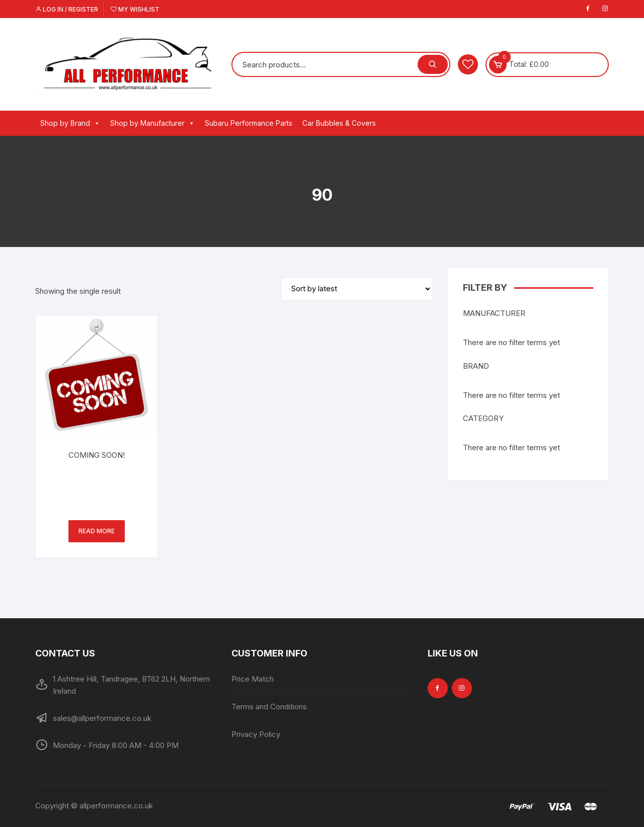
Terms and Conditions (269, 707)
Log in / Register (67, 9)
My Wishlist (135, 9)
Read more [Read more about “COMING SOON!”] (97, 531)
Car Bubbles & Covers (339, 123)
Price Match (253, 679)
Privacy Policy (256, 734)
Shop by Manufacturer (152, 123)
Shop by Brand (70, 123)
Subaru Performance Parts (249, 123)
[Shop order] (357, 289)
